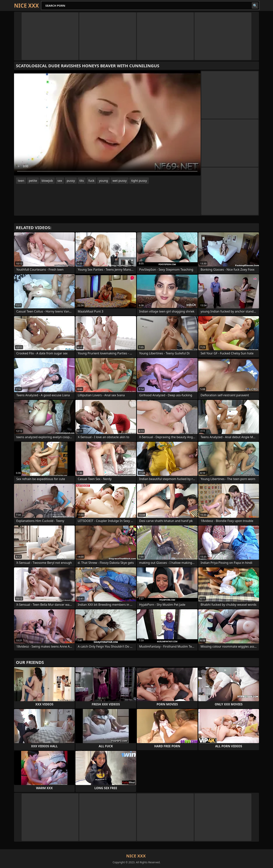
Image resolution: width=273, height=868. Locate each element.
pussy (71, 181)
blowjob (47, 181)
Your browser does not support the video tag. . (107, 123)
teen (21, 181)
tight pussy (139, 181)
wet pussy (120, 181)
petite (33, 181)
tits (82, 181)
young (103, 181)
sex (60, 181)
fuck (91, 181)
